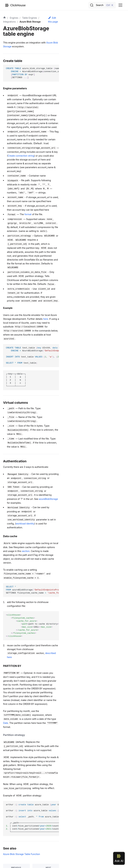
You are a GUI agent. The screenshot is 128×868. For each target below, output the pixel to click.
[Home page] (5, 18)
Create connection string (21, 156)
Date (6, 723)
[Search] (102, 5)
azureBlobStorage (48, 499)
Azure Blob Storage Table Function (22, 854)
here (46, 319)
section (26, 551)
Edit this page (53, 20)
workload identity (25, 524)
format (28, 214)
